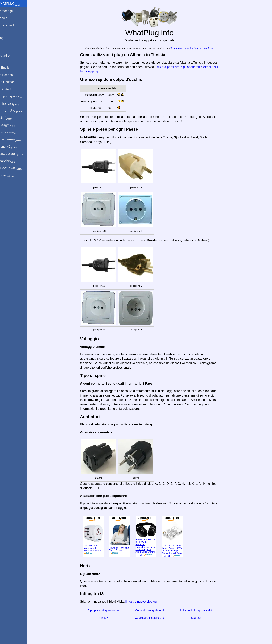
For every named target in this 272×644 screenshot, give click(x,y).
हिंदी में (9, 118)
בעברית (10, 175)
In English (9, 68)
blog (5, 38)
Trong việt (12, 147)
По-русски (12, 132)
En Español (10, 75)
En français (13, 104)
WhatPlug (13, 4)
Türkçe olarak (14, 154)
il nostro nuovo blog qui (144, 602)
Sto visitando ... (13, 25)
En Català (9, 89)
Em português (15, 97)
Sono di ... (9, 18)
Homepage (10, 11)
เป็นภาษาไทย (14, 168)
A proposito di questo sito (105, 610)
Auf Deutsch (10, 82)
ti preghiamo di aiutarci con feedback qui (194, 48)
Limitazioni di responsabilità (198, 610)
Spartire (198, 618)
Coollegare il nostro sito (152, 618)
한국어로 (11, 161)
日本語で (11, 125)
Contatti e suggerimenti (152, 610)
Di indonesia (14, 140)
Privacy (105, 618)
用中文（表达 (14, 111)
